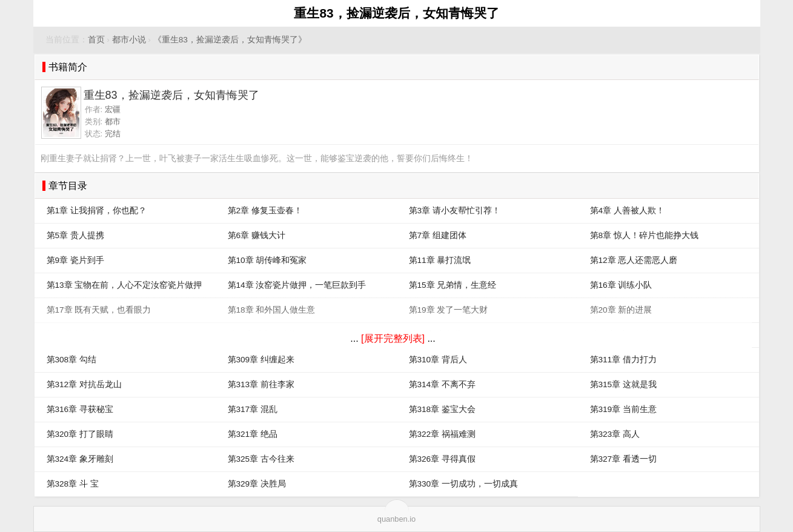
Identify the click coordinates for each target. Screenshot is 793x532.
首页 (96, 40)
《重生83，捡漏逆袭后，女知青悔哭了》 (230, 40)
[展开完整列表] (393, 338)
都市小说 (129, 40)
